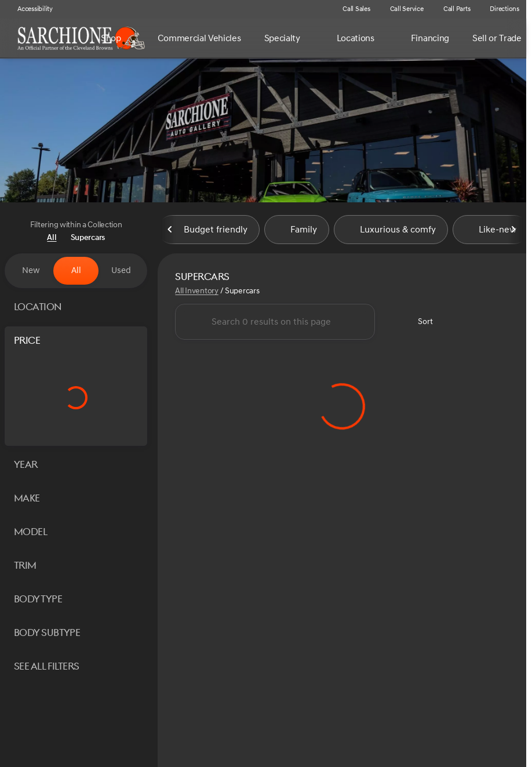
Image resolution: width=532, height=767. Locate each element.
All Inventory (196, 292)
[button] (316, 9)
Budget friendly (209, 231)
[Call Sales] (351, 9)
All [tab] (76, 270)
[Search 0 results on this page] (275, 323)
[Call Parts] (452, 9)
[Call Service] (402, 9)
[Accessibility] (30, 9)
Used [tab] (121, 270)
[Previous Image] (170, 231)
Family (297, 231)
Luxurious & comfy (391, 231)
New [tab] (31, 270)
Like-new (491, 231)
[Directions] (499, 9)
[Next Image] (513, 231)
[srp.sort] (419, 323)
